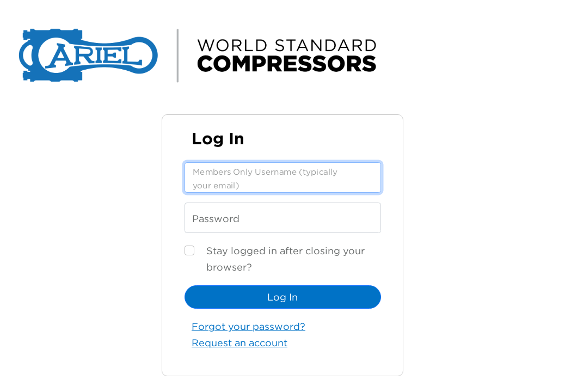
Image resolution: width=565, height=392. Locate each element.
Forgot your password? (248, 326)
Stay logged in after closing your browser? (285, 259)
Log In (282, 297)
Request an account (239, 343)
